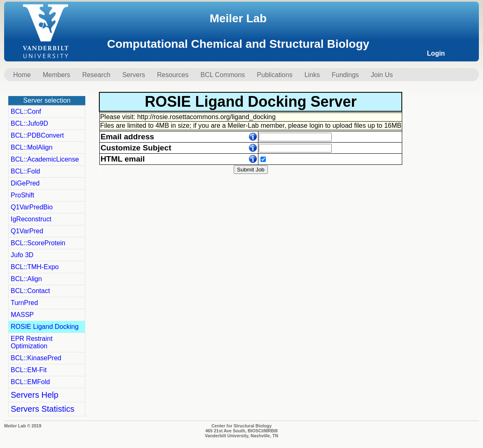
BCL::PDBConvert (37, 135)
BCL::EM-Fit (29, 370)
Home (22, 75)
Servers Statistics (42, 409)
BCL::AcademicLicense (45, 159)
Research (96, 75)
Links (312, 75)
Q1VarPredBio (32, 207)
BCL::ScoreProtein (38, 243)
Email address (127, 137)
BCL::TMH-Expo (35, 267)
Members (57, 75)
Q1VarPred (27, 231)
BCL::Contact (30, 291)
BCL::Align (26, 279)
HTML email (123, 159)
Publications (274, 75)
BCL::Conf (26, 111)
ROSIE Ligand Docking (45, 327)
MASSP (22, 315)
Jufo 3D (22, 255)
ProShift (22, 195)
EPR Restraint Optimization (32, 342)
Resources (173, 75)
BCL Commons (223, 75)
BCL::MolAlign (32, 147)
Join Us (382, 75)
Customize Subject (136, 148)
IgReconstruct (31, 219)
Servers (134, 75)
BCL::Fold (25, 171)
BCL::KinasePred (36, 358)
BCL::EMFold (30, 382)
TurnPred (24, 303)
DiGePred (25, 183)
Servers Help (35, 395)
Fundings (345, 75)
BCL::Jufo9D (29, 123)
